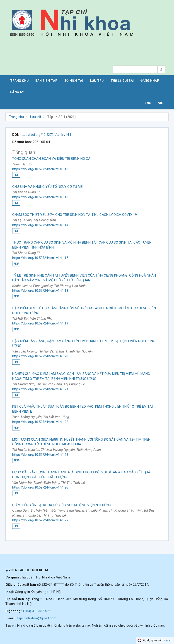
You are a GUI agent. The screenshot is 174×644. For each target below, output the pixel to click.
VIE (161, 103)
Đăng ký (17, 92)
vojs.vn (168, 640)
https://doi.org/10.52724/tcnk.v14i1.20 (40, 356)
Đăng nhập (150, 81)
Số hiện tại (74, 81)
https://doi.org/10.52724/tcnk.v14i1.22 (40, 422)
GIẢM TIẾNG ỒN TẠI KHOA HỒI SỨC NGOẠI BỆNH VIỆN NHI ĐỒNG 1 (63, 505)
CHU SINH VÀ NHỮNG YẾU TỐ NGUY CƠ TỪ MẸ (47, 187)
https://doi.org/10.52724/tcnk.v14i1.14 (40, 225)
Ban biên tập (46, 81)
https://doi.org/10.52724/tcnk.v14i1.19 (40, 323)
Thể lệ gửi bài (122, 81)
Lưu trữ (97, 81)
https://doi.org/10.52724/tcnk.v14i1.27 (40, 520)
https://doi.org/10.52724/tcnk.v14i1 (46, 135)
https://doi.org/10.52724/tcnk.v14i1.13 (40, 197)
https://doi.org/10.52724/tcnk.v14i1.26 (40, 487)
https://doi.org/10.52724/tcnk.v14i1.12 (40, 169)
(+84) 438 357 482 (37, 611)
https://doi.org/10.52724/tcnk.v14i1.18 (40, 291)
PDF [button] (16, 175)
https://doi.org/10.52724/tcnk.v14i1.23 (40, 455)
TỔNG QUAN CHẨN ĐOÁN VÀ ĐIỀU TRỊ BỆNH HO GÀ (51, 159)
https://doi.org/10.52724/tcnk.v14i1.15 (40, 258)
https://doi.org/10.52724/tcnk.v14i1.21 (40, 389)
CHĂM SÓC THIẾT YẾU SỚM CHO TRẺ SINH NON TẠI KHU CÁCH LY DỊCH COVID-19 (75, 215)
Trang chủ (19, 81)
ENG (148, 103)
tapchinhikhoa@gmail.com (37, 618)
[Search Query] (135, 69)
